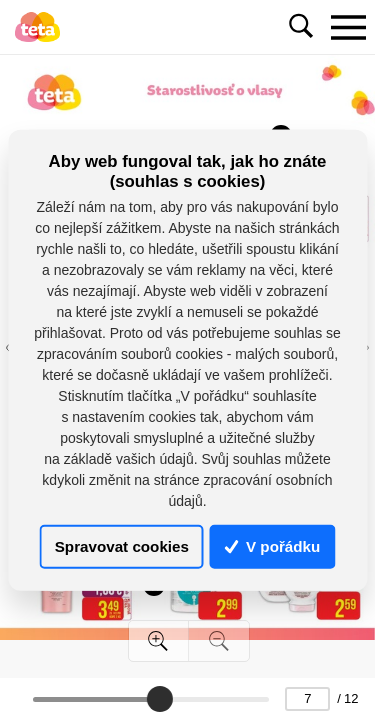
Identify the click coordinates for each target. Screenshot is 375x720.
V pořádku (273, 546)
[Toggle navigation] (348, 27)
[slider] (160, 699)
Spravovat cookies (122, 546)
